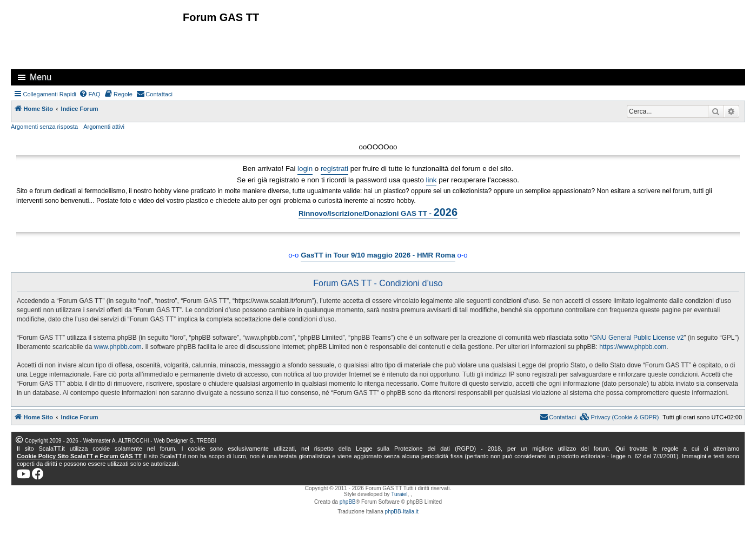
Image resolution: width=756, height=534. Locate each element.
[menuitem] (90, 94)
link (432, 180)
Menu (41, 77)
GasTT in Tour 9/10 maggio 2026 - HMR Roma (378, 255)
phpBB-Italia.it (402, 512)
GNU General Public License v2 (638, 338)
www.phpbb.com (118, 347)
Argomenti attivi (104, 127)
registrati (334, 169)
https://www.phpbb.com (633, 347)
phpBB (348, 502)
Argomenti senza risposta (44, 127)
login (305, 169)
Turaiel (399, 494)
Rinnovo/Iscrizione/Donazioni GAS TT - (378, 212)
